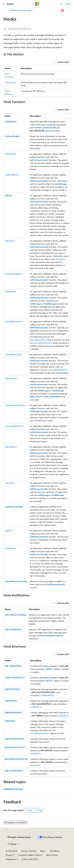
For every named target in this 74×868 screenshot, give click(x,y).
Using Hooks (11, 82)
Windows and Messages (21, 10)
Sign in (69, 4)
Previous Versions (29, 851)
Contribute (55, 851)
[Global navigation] (3, 4)
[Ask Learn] (63, 10)
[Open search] (61, 4)
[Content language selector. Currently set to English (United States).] (19, 837)
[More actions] (68, 10)
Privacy (9, 855)
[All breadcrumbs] (6, 10)
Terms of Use (52, 855)
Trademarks (11, 859)
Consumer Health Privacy (29, 855)
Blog (42, 851)
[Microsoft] (37, 4)
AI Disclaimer (12, 851)
